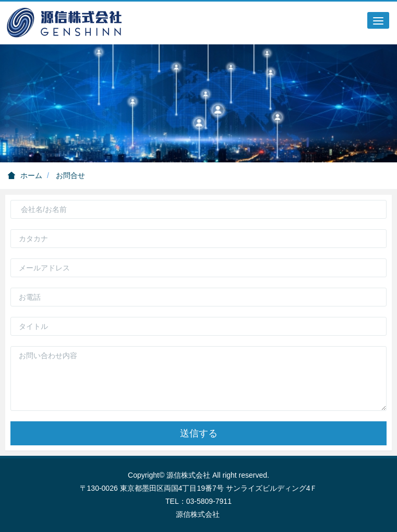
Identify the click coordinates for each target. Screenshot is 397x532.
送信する (199, 433)
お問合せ (70, 175)
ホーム (25, 175)
